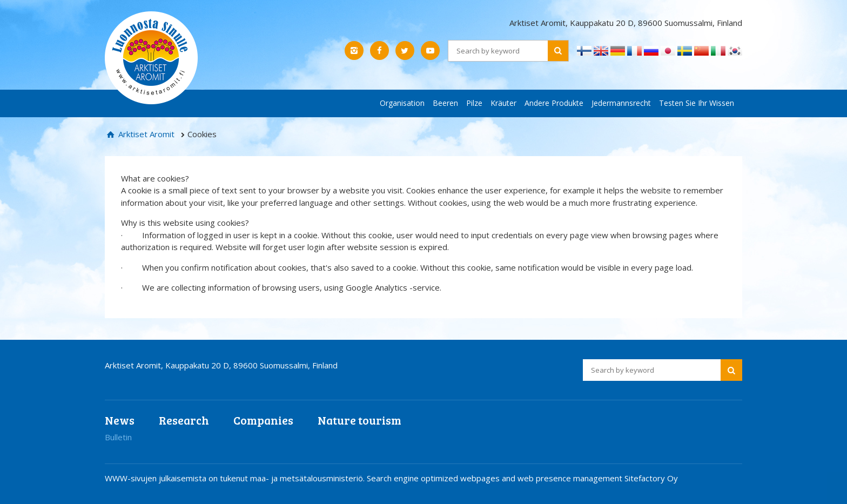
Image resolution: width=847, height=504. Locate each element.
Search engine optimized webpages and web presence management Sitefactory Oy (522, 478)
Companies (263, 420)
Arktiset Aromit (145, 134)
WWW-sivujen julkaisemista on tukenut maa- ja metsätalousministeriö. (236, 478)
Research (184, 420)
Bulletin (118, 437)
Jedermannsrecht (621, 103)
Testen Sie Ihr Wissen (697, 103)
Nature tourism (359, 420)
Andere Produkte (554, 103)
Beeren (445, 103)
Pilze (474, 103)
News (120, 420)
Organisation (402, 103)
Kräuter (503, 103)
